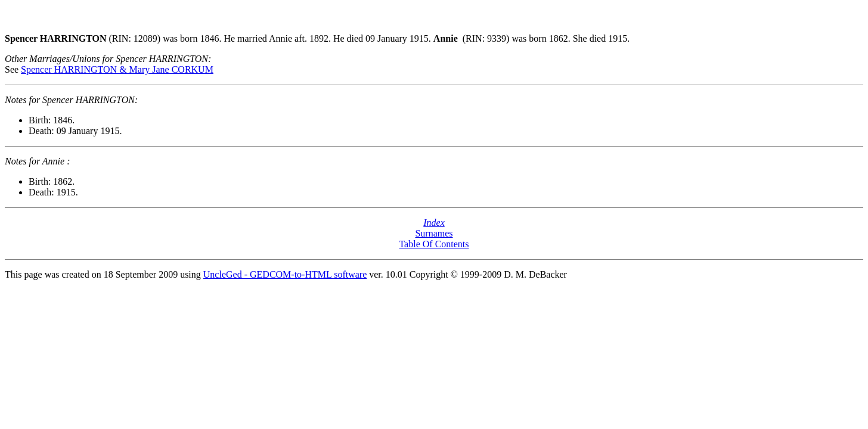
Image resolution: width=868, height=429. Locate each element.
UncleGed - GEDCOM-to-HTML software (285, 274)
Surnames (434, 233)
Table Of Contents (434, 244)
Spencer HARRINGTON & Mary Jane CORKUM (117, 69)
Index (434, 223)
